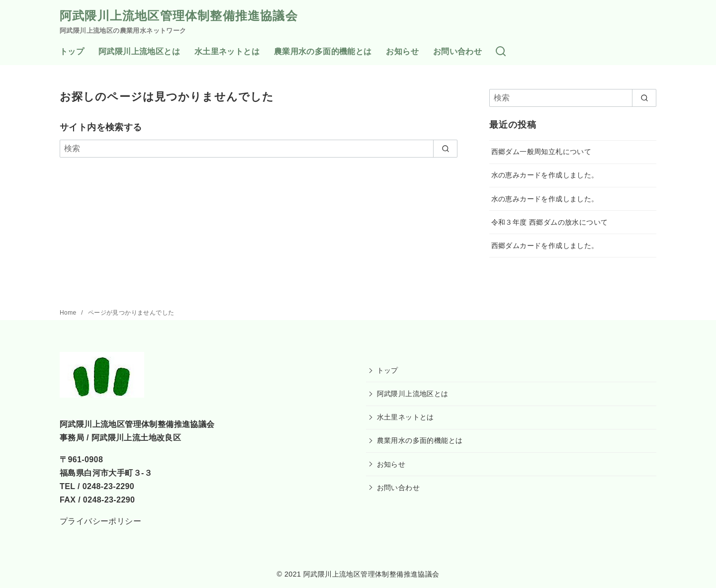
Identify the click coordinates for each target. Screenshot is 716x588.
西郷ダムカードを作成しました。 (545, 246)
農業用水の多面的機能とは (323, 51)
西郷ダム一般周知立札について (541, 152)
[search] (445, 149)
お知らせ (402, 51)
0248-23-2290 (108, 486)
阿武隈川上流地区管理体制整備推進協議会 (179, 16)
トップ (72, 51)
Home (69, 313)
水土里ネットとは (227, 51)
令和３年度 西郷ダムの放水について (550, 222)
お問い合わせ (457, 51)
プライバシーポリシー (100, 521)
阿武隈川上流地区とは (139, 51)
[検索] (501, 52)
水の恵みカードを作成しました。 (545, 175)
